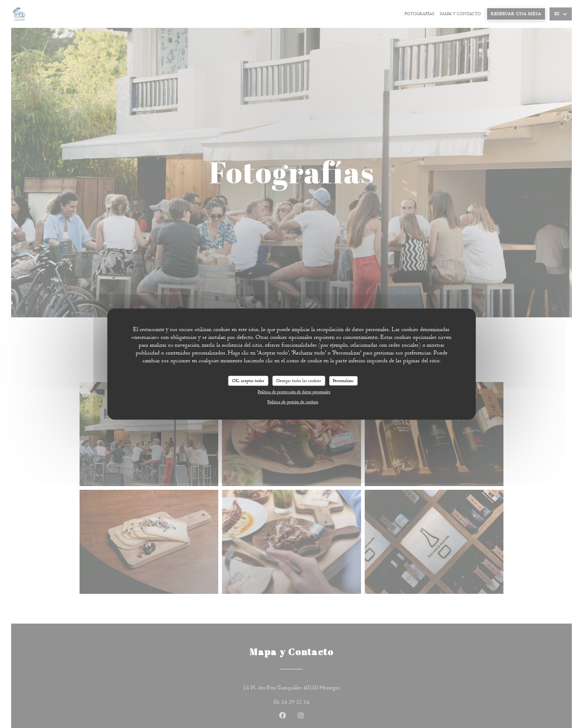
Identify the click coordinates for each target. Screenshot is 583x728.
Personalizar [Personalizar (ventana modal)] (343, 381)
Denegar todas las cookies (299, 381)
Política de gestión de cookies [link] (293, 402)
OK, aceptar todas (248, 381)
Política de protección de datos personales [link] (294, 392)
